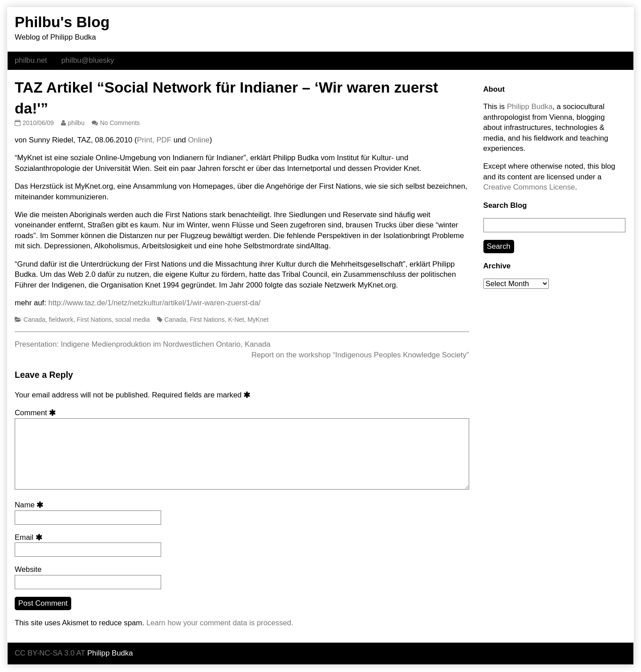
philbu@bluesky (88, 60)
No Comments (120, 123)
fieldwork (61, 320)
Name (31, 505)
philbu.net (31, 60)
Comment (37, 413)
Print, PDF (154, 140)
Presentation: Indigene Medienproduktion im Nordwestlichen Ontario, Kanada (143, 344)
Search (499, 246)
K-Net (236, 320)
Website (28, 569)
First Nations (95, 320)
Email (30, 537)
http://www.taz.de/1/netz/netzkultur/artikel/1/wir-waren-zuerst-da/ (155, 303)
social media (133, 320)
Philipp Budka (530, 107)
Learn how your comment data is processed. (220, 623)
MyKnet (258, 320)
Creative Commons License (529, 187)
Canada (34, 320)
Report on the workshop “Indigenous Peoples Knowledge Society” (360, 355)
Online (199, 140)
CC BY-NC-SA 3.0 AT (50, 653)
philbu (76, 123)
